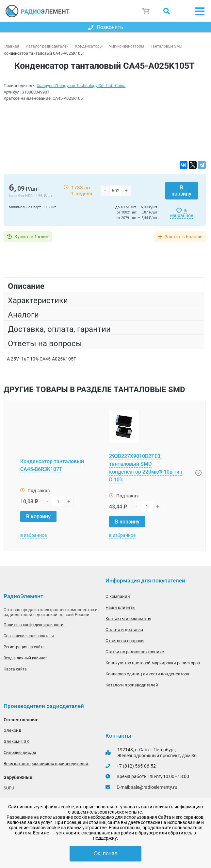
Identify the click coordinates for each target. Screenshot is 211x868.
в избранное (182, 213)
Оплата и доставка (124, 630)
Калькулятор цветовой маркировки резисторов (153, 663)
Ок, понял (106, 853)
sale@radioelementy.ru (154, 787)
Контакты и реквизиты (128, 618)
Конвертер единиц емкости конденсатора (147, 674)
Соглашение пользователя (29, 636)
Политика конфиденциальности (33, 625)
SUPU (9, 788)
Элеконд (12, 730)
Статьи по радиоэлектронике (135, 652)
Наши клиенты (121, 607)
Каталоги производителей (132, 685)
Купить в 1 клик (31, 237)
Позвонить (106, 27)
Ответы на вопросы (125, 641)
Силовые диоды (20, 752)
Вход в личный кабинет (25, 658)
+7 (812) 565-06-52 (136, 766)
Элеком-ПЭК (16, 741)
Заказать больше (183, 237)
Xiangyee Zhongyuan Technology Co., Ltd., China (81, 86)
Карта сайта (15, 669)
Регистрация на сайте (24, 647)
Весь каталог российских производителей (46, 764)
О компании (118, 596)
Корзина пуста (146, 11)
